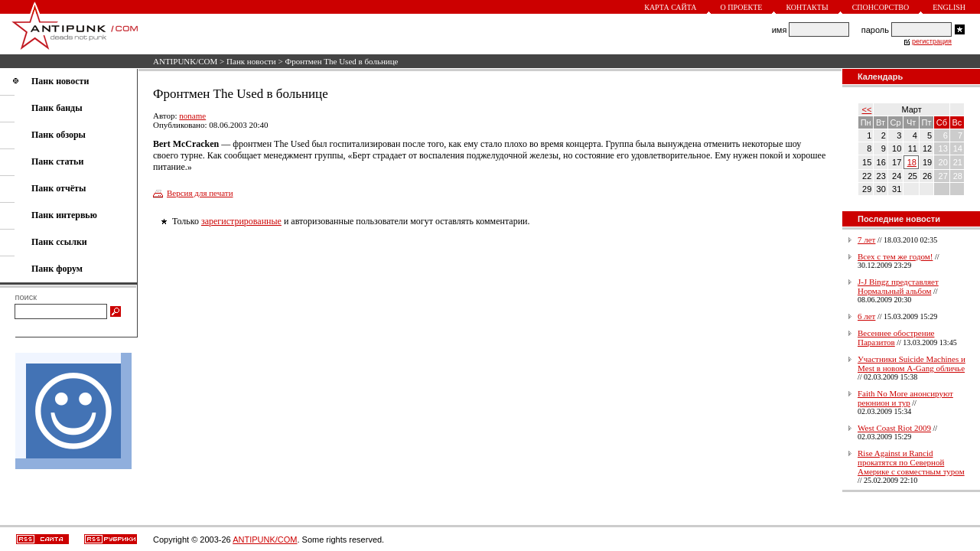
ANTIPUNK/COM (185, 61)
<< (867, 109)
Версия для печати (200, 193)
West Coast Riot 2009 (894, 428)
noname (192, 116)
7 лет (866, 240)
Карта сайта (670, 7)
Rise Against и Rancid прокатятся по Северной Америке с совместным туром (911, 462)
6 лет (866, 316)
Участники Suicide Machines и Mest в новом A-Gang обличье (912, 364)
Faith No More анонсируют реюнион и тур (905, 398)
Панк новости (251, 61)
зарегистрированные (241, 221)
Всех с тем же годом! (895, 256)
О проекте (742, 7)
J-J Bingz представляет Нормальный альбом (898, 286)
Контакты (807, 7)
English (949, 7)
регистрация (932, 41)
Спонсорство (881, 7)
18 (912, 162)
